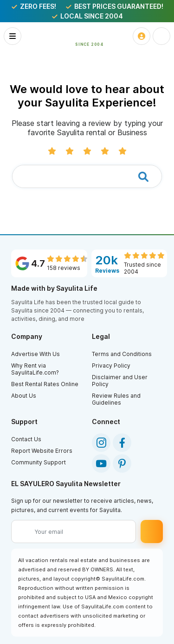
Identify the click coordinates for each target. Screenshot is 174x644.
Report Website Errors (42, 451)
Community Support (39, 462)
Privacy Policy (111, 366)
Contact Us (26, 439)
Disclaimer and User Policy (120, 381)
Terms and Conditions (122, 354)
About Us (24, 396)
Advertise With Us (35, 354)
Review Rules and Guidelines (116, 399)
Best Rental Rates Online (45, 384)
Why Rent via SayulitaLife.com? (35, 369)
